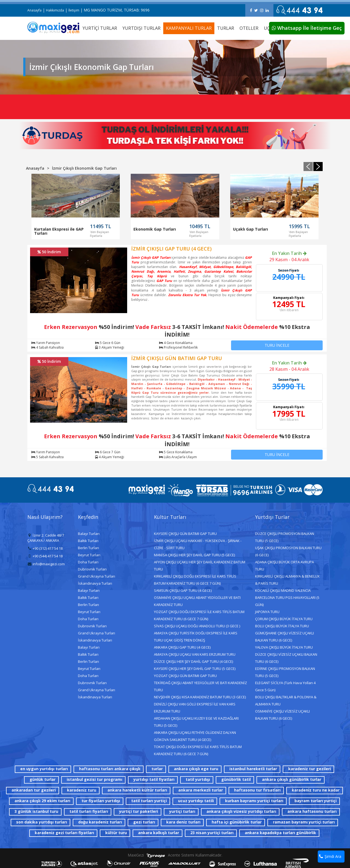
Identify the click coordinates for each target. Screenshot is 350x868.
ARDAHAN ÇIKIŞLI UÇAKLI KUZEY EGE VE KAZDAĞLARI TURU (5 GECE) (196, 722)
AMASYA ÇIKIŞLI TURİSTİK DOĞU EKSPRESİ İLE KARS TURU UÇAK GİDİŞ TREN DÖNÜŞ (196, 637)
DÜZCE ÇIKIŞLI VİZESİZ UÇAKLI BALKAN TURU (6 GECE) (286, 658)
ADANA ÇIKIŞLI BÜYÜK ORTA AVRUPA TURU (285, 566)
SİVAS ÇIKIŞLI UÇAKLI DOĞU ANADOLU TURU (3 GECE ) (197, 626)
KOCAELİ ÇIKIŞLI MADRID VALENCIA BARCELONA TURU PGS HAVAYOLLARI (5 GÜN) (287, 598)
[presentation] (308, 167)
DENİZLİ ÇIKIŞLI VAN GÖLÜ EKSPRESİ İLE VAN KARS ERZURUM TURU (195, 708)
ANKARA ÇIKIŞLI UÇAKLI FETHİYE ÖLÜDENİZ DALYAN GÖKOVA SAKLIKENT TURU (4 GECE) (195, 736)
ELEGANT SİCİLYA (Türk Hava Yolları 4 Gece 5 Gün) (285, 686)
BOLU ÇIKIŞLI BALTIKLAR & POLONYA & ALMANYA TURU (286, 701)
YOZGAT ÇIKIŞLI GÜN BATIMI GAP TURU (185, 676)
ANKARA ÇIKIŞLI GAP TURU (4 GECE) (182, 647)
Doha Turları (88, 562)
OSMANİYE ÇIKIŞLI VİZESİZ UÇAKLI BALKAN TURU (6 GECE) (282, 715)
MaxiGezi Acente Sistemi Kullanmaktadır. (175, 855)
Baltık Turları (88, 541)
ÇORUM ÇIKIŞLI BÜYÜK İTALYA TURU (284, 619)
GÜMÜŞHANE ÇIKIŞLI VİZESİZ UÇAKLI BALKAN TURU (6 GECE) (285, 637)
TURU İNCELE (277, 345)
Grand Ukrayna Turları (97, 576)
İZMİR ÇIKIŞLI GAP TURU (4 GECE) (171, 249)
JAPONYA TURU (267, 612)
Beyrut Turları (89, 555)
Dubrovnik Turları (92, 569)
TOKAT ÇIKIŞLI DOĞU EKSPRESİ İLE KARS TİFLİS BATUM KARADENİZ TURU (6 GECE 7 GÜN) (198, 750)
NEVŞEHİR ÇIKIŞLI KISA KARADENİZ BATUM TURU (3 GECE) (200, 697)
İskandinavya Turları (95, 583)
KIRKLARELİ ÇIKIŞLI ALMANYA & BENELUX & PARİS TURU (287, 580)
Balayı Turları (89, 534)
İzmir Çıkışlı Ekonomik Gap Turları (84, 168)
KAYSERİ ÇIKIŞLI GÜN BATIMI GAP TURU (185, 534)
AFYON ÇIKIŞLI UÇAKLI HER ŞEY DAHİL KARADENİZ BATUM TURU (200, 566)
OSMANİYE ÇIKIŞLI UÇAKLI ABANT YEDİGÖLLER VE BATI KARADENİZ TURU (197, 601)
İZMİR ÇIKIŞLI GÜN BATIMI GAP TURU (177, 358)
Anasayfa (34, 10)
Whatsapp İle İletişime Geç (307, 28)
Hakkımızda (55, 10)
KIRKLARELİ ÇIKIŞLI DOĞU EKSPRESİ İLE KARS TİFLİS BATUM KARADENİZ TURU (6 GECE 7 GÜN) (195, 580)
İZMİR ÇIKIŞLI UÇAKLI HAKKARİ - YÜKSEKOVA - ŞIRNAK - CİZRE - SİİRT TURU (198, 544)
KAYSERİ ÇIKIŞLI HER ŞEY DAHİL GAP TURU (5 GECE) (195, 669)
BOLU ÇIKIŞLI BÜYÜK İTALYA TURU (282, 626)
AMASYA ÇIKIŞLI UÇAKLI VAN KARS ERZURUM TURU (195, 654)
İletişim (74, 10)
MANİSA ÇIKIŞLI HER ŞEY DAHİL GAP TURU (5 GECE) (194, 555)
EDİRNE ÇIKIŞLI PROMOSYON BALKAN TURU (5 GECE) (285, 672)
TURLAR (226, 28)
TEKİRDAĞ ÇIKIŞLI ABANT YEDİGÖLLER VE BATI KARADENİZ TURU (200, 686)
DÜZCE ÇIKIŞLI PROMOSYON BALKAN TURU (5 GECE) (285, 537)
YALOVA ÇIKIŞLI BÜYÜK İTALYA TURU (284, 647)
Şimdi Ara (330, 856)
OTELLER (249, 28)
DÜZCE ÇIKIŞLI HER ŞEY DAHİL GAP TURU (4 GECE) (193, 661)
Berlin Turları (88, 548)
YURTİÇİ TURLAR (100, 28)
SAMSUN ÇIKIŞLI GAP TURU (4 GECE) (183, 590)
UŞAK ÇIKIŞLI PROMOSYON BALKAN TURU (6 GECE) (288, 551)
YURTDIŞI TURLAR (142, 28)
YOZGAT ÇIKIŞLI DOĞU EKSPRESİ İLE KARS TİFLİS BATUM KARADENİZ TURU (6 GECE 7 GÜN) (199, 615)
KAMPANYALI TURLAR (189, 28)
